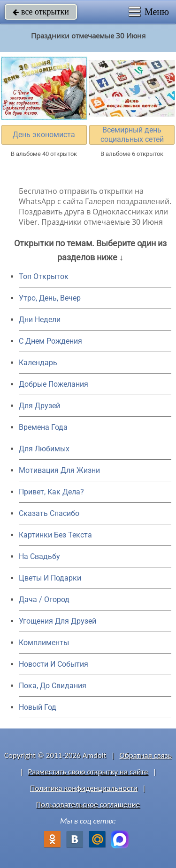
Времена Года (43, 427)
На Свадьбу (39, 556)
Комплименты (44, 643)
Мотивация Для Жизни (59, 470)
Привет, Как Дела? (51, 492)
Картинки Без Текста (55, 535)
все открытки (41, 12)
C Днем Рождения (50, 341)
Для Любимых (44, 449)
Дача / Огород (44, 600)
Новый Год (38, 707)
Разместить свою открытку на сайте (88, 772)
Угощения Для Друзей (57, 621)
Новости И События (54, 664)
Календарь (38, 363)
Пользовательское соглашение (88, 805)
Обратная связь (145, 755)
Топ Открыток (44, 276)
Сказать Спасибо (49, 513)
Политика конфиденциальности (84, 788)
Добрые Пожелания (54, 384)
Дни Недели (40, 320)
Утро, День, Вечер (50, 298)
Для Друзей (39, 406)
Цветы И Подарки (50, 578)
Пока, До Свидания (53, 686)
